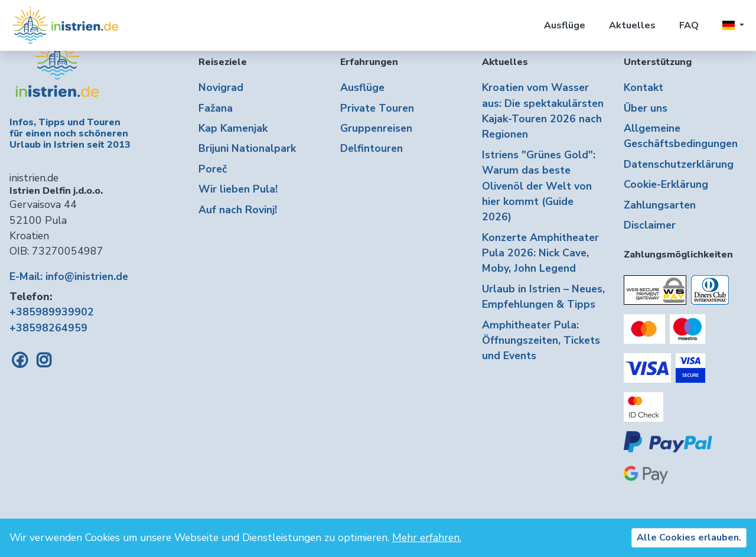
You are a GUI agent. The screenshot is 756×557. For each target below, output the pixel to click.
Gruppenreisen (376, 128)
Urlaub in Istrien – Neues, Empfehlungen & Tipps (543, 297)
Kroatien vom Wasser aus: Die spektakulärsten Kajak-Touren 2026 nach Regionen (543, 111)
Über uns (646, 108)
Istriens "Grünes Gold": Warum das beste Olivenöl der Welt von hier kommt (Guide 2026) (539, 186)
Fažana (216, 108)
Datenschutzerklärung (679, 164)
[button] (733, 25)
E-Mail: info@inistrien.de (69, 276)
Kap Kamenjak (233, 128)
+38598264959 (48, 328)
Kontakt (643, 87)
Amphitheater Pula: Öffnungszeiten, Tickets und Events (541, 341)
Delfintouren (372, 148)
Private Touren (377, 108)
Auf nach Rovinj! (238, 210)
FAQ (689, 25)
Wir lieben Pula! (238, 189)
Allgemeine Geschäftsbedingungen (681, 136)
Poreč (213, 169)
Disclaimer (650, 225)
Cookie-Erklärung (666, 184)
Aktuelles (632, 25)
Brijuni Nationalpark (247, 148)
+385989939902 (52, 312)
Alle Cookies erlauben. (689, 538)
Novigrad (221, 87)
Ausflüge (565, 25)
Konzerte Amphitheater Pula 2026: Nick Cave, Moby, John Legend (540, 253)
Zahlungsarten (660, 205)
